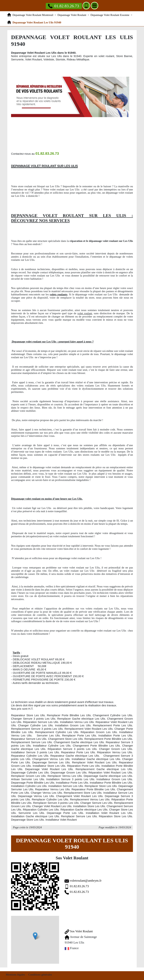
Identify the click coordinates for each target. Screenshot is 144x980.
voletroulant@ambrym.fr (86, 881)
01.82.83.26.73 (79, 886)
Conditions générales (40, 975)
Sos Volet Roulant (79, 931)
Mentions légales (15, 975)
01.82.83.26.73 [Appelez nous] (63, 6)
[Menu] (94, 6)
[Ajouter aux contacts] (86, 6)
